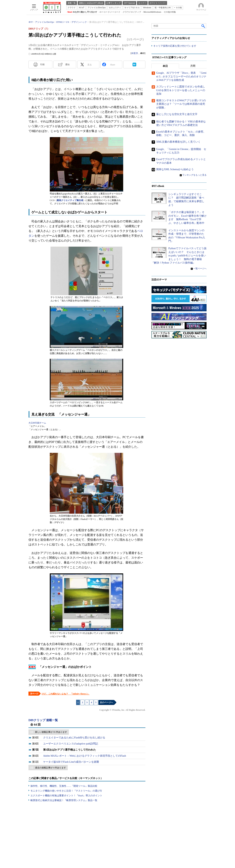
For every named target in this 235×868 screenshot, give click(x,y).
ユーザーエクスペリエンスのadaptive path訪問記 (71, 744)
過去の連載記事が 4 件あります (50, 768)
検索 (203, 26)
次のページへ (106, 702)
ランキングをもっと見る (194, 175)
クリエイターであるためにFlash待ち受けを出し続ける (74, 738)
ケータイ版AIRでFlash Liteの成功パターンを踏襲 (71, 762)
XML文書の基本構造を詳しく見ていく (178, 142)
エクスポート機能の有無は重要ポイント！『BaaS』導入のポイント (66, 795)
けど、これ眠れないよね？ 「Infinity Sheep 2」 (66, 694)
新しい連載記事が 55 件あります (51, 732)
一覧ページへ (200, 269)
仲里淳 (135, 53)
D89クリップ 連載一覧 (43, 720)
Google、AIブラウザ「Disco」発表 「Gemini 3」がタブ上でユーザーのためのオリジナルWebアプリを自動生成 (181, 77)
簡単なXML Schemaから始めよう (175, 170)
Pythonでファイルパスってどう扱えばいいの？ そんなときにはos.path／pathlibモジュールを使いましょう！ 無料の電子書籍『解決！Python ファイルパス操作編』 (179, 256)
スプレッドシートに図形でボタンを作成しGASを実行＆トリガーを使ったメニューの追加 (181, 90)
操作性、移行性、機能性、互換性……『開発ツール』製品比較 (64, 786)
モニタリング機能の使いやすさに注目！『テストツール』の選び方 (66, 791)
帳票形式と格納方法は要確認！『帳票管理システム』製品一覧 (64, 800)
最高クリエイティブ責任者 (70, 200)
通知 (67, 65)
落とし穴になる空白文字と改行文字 (177, 114)
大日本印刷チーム (37, 423)
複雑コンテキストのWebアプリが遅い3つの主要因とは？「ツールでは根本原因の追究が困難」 (181, 104)
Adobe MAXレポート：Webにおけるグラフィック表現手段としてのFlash (85, 756)
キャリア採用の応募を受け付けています (175, 46)
